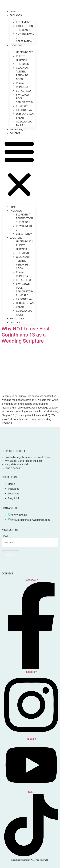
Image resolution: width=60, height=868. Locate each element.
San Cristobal (26, 102)
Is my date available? (16, 464)
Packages (16, 15)
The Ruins (22, 64)
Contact (15, 133)
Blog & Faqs (17, 129)
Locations (16, 45)
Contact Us (9, 508)
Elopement (23, 22)
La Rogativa (24, 110)
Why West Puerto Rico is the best (23, 461)
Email (5, 536)
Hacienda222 (24, 52)
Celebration (24, 41)
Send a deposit (13, 468)
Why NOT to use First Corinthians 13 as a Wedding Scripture (26, 335)
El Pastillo (23, 91)
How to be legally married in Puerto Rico (27, 457)
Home (13, 11)
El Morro (22, 106)
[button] (19, 169)
